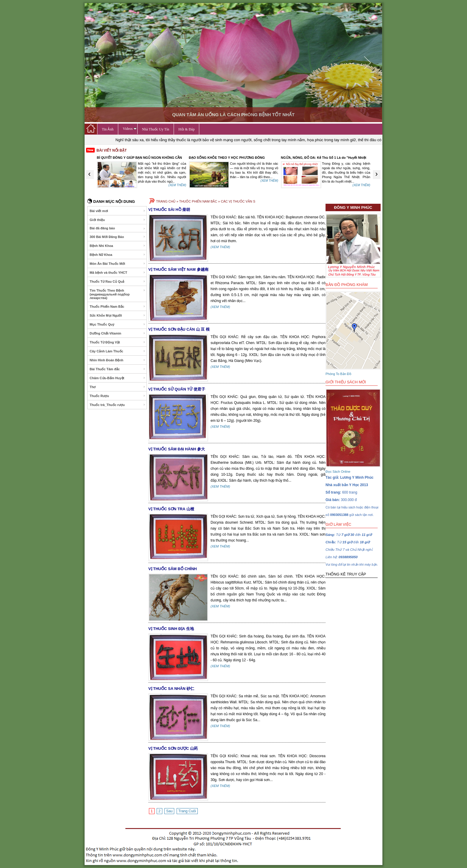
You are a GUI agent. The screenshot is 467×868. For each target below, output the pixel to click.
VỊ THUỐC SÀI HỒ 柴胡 (169, 210)
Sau (169, 811)
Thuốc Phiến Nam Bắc (117, 307)
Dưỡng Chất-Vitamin (117, 333)
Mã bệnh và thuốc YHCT (117, 273)
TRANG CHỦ (166, 201)
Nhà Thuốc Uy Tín (156, 129)
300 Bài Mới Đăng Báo (117, 237)
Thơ (117, 387)
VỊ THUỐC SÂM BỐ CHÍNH (173, 569)
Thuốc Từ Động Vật (117, 342)
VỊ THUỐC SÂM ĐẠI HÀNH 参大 (177, 449)
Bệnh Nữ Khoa (117, 255)
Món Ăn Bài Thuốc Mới (117, 264)
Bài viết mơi (117, 211)
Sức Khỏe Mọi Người (117, 315)
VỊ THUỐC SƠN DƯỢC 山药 (173, 748)
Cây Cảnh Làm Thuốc (117, 351)
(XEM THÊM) (177, 185)
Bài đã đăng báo (117, 228)
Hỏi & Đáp (186, 129)
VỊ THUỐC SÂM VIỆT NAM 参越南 (178, 269)
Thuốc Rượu (117, 396)
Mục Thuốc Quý (117, 324)
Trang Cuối (187, 811)
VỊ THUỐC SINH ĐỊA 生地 (171, 629)
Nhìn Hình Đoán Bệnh (117, 360)
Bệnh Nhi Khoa (117, 246)
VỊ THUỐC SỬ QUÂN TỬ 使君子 (177, 389)
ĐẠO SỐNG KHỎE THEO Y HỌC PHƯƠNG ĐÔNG (227, 158)
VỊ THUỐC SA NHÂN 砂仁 (171, 689)
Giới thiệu (117, 220)
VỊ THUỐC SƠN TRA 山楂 (171, 509)
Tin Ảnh (108, 129)
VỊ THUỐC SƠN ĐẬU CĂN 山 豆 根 (179, 329)
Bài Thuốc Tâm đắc (117, 369)
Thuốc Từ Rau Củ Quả (117, 281)
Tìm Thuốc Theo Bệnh (117, 294)
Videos (130, 129)
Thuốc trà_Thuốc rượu (117, 405)
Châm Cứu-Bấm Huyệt (117, 378)
